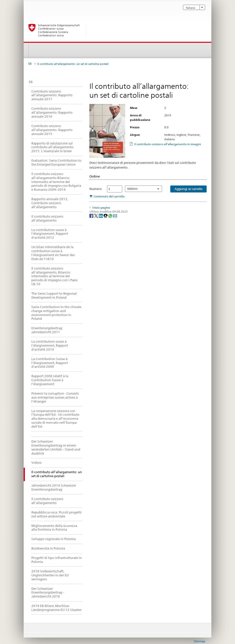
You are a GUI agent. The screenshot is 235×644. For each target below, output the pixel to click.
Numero (96, 189)
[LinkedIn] (101, 215)
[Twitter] (96, 215)
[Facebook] (92, 215)
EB (30, 64)
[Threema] (106, 215)
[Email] (115, 215)
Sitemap (199, 641)
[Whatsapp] (111, 215)
